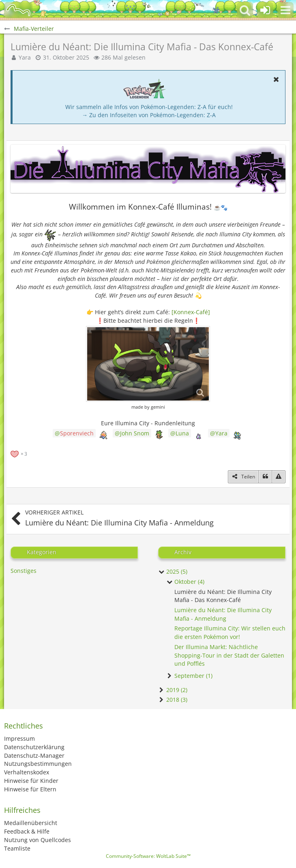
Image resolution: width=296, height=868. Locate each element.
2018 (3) (173, 700)
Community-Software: (148, 856)
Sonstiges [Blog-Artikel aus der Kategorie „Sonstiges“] (24, 571)
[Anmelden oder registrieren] (265, 10)
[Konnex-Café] (191, 312)
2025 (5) (173, 571)
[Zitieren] (265, 477)
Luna (182, 433)
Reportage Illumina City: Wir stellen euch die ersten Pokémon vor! (230, 632)
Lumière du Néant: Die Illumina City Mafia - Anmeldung (223, 614)
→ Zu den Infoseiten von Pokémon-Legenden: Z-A (149, 115)
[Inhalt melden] (279, 477)
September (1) (189, 676)
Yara (221, 433)
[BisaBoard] (18, 10)
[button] (285, 10)
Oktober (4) (185, 582)
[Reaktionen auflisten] (20, 453)
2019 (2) (173, 690)
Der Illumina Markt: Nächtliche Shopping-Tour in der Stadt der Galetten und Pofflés (229, 655)
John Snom (135, 433)
